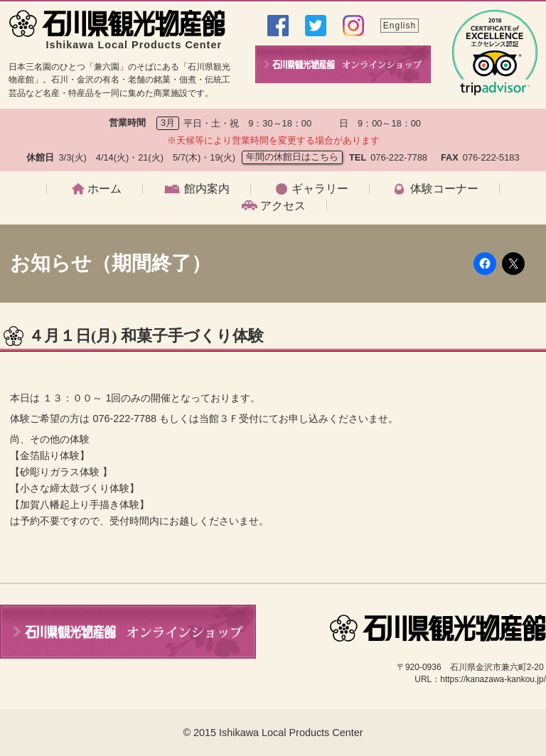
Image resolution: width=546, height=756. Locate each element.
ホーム (105, 189)
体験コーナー (444, 189)
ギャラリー (320, 189)
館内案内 (207, 189)
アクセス (283, 206)
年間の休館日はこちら (292, 157)
